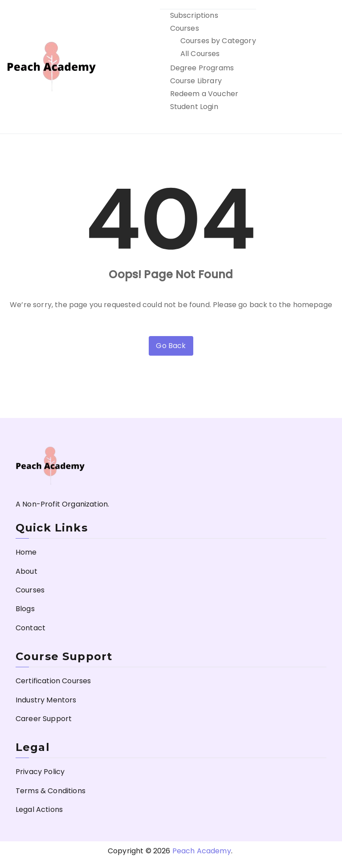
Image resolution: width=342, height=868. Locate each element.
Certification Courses (53, 681)
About (26, 571)
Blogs (25, 609)
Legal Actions (39, 809)
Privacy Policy (40, 772)
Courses (185, 28)
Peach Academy (202, 851)
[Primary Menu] (325, 67)
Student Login (194, 107)
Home (26, 552)
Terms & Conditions (51, 791)
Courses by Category (218, 41)
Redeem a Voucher (204, 94)
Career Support (44, 719)
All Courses (200, 54)
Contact (31, 628)
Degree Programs (202, 68)
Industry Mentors (46, 700)
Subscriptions (194, 15)
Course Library (196, 81)
